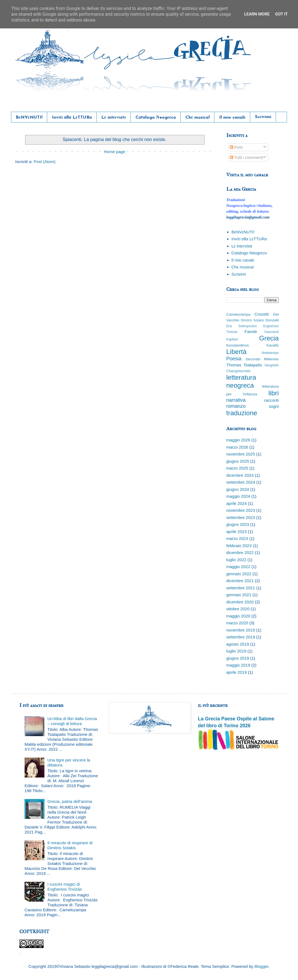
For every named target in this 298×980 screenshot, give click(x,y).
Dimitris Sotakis (252, 320)
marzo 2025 (237, 468)
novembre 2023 (241, 510)
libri (274, 393)
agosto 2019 (238, 644)
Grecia (269, 338)
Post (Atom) (45, 162)
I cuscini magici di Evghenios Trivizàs (65, 887)
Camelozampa (238, 314)
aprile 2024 (236, 503)
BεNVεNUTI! (29, 118)
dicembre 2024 (240, 475)
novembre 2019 (241, 630)
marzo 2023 (237, 538)
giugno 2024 (238, 489)
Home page (115, 152)
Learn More (257, 14)
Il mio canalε (232, 118)
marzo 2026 (237, 447)
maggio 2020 (238, 616)
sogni (274, 406)
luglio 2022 (236, 560)
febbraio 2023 (239, 546)
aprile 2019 (236, 672)
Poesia (234, 359)
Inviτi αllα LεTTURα (72, 118)
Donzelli (272, 320)
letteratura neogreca (241, 381)
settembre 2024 (241, 482)
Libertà (236, 352)
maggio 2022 (238, 567)
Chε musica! (198, 118)
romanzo (236, 406)
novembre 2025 (241, 454)
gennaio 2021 (239, 595)
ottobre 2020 (238, 609)
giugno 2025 (238, 461)
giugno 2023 (238, 524)
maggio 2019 (238, 665)
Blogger (261, 966)
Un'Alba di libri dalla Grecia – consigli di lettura (72, 721)
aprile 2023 (236, 532)
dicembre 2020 (240, 602)
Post (236, 147)
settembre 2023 (241, 517)
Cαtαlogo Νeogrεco (156, 118)
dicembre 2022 (240, 552)
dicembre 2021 (240, 581)
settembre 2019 (241, 637)
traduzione (242, 413)
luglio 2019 (236, 651)
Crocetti (262, 314)
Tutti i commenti (247, 157)
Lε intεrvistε (114, 118)
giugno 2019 (238, 658)
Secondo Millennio (262, 359)
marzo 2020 (237, 623)
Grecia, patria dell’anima (70, 801)
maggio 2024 (238, 496)
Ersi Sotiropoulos (242, 326)
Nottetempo (270, 353)
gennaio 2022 (239, 574)
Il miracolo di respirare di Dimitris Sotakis (70, 845)
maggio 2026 (238, 440)
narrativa (236, 400)
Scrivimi (263, 117)
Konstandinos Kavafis (252, 345)
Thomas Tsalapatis (244, 365)
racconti (271, 400)
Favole (251, 331)
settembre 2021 (241, 588)
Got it (281, 14)
